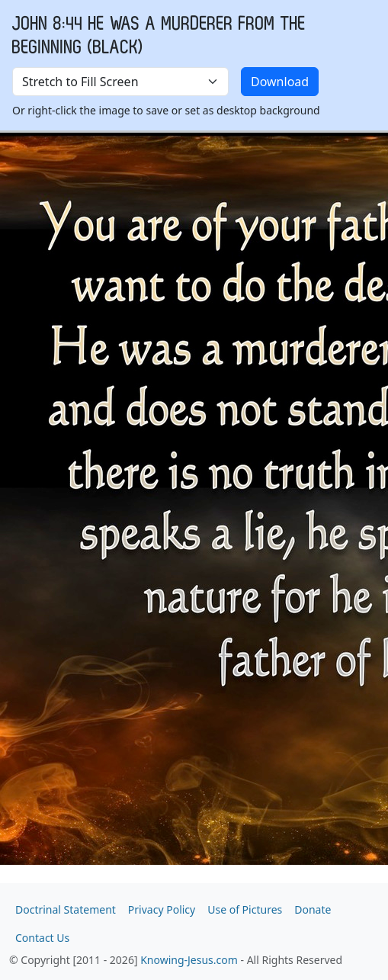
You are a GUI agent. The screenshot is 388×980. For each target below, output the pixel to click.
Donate (313, 909)
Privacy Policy (162, 909)
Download (280, 82)
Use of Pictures (245, 909)
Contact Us (42, 938)
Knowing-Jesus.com (189, 960)
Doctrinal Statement (66, 909)
